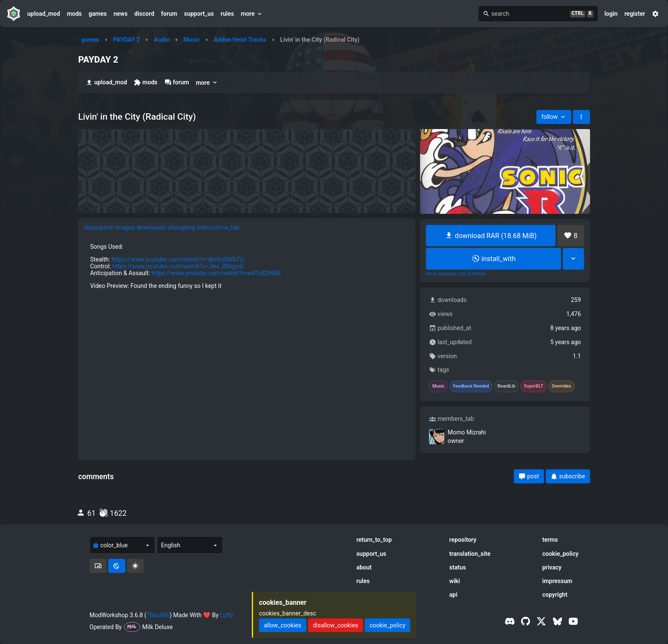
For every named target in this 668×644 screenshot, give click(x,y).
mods (74, 14)
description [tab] (99, 227)
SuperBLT (534, 386)
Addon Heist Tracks (240, 40)
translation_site (470, 554)
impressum (557, 581)
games (98, 14)
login (611, 14)
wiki (455, 581)
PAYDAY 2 (127, 40)
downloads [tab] (151, 227)
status (458, 567)
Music (192, 40)
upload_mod (44, 14)
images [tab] (125, 227)
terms (550, 540)
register (635, 14)
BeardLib (507, 386)
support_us (199, 14)
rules (227, 14)
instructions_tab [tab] (218, 227)
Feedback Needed (471, 386)
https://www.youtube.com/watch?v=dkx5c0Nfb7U (178, 259)
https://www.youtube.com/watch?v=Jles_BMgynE (178, 266)
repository (463, 540)
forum (169, 14)
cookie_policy (560, 554)
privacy (552, 567)
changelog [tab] (181, 227)
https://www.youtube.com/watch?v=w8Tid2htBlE (216, 273)
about (364, 567)
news (120, 14)
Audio (162, 40)
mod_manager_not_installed (456, 274)
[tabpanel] (247, 336)
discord (144, 14)
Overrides (561, 386)
